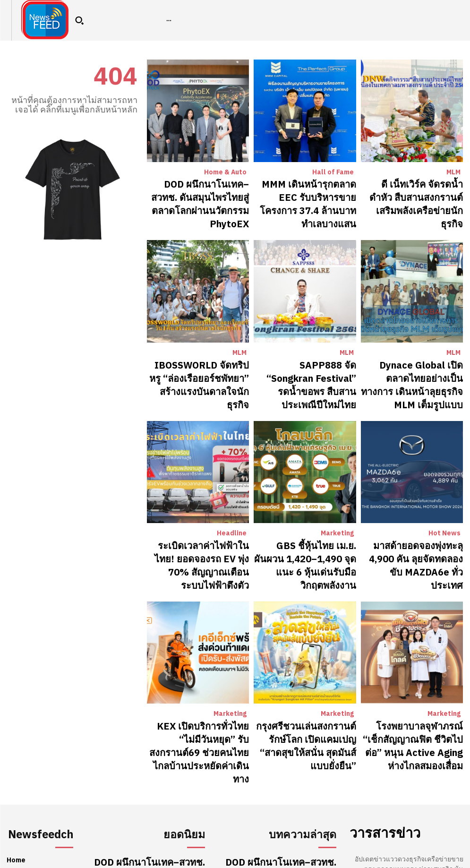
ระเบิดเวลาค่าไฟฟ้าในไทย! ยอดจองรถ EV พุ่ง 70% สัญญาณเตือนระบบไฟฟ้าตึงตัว (202, 501)
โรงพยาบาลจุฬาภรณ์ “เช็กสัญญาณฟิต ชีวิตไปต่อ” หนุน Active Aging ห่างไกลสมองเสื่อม (415, 656)
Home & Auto (227, 172)
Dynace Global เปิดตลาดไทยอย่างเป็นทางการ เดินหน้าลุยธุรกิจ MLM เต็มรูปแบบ (414, 346)
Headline (233, 482)
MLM (454, 172)
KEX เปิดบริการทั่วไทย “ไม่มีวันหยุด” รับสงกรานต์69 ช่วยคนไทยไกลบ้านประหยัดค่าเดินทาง (201, 656)
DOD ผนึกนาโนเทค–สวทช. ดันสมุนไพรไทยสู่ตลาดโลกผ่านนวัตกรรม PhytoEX (204, 191)
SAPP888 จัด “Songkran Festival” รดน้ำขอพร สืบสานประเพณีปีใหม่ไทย (312, 346)
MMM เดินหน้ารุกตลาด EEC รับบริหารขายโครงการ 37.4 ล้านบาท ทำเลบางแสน (306, 191)
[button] (79, 20)
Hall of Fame (335, 172)
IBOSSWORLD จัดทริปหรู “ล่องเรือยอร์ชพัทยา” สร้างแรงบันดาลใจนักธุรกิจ (198, 346)
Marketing (338, 482)
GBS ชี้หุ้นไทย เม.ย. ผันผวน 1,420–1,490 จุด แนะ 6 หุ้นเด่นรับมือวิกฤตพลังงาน (306, 501)
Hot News (446, 482)
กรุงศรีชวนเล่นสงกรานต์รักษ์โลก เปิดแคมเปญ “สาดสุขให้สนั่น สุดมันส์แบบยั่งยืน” (309, 656)
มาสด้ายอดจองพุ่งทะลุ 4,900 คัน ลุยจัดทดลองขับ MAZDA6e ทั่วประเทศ (412, 497)
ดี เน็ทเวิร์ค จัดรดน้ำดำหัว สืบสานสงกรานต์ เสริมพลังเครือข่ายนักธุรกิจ (415, 191)
